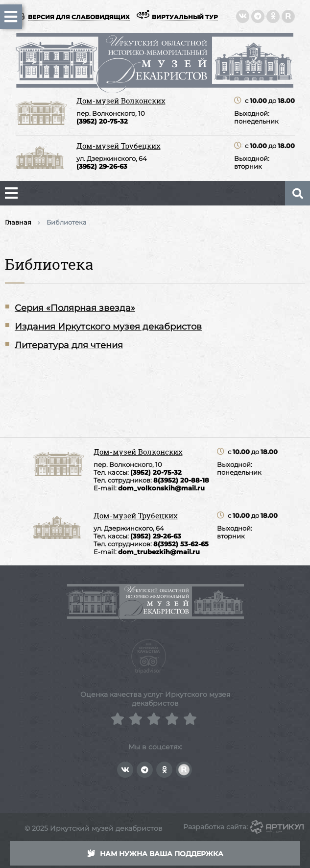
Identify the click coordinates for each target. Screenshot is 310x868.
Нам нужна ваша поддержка (155, 854)
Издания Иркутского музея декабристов (108, 327)
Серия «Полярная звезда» (75, 308)
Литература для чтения (69, 345)
